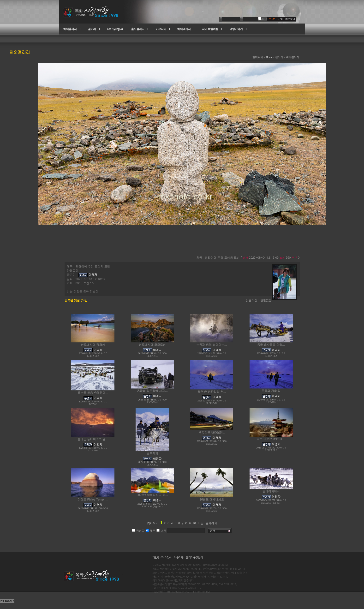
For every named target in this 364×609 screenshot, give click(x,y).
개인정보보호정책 (162, 557)
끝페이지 (211, 523)
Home (269, 57)
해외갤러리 (293, 57)
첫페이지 (153, 523)
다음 (201, 523)
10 (194, 523)
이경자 (93, 274)
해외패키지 (184, 29)
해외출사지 (70, 29)
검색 (213, 531)
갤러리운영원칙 (194, 557)
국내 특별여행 (210, 29)
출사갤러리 (138, 29)
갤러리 (92, 29)
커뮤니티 (161, 29)
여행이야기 (236, 29)
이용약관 (179, 557)
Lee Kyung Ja (115, 29)
